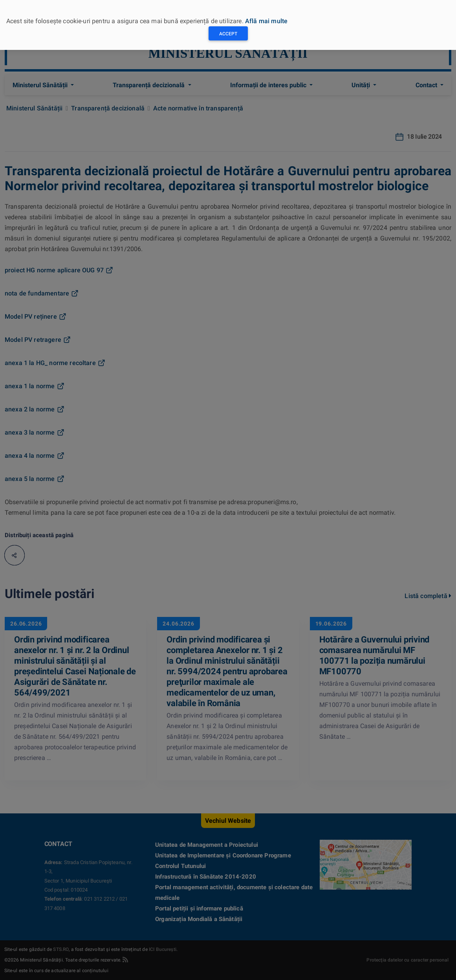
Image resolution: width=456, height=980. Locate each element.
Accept (228, 34)
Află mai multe (266, 21)
